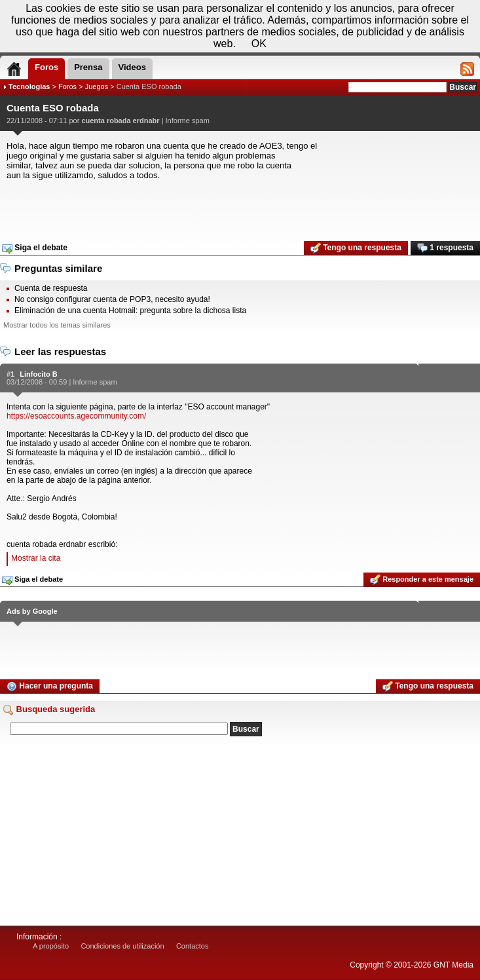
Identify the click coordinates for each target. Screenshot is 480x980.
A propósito (51, 946)
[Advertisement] (240, 206)
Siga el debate (35, 248)
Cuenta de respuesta (51, 288)
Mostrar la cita (36, 558)
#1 (10, 374)
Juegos (97, 86)
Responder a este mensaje (422, 580)
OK (259, 44)
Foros (67, 86)
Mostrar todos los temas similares (57, 325)
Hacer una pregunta (50, 687)
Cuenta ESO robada (149, 86)
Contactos (193, 946)
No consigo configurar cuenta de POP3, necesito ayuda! (112, 299)
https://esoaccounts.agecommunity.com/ (76, 416)
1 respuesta (445, 248)
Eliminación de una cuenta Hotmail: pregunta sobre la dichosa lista (130, 311)
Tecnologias (29, 86)
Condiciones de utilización (122, 946)
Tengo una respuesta (356, 248)
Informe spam (188, 121)
